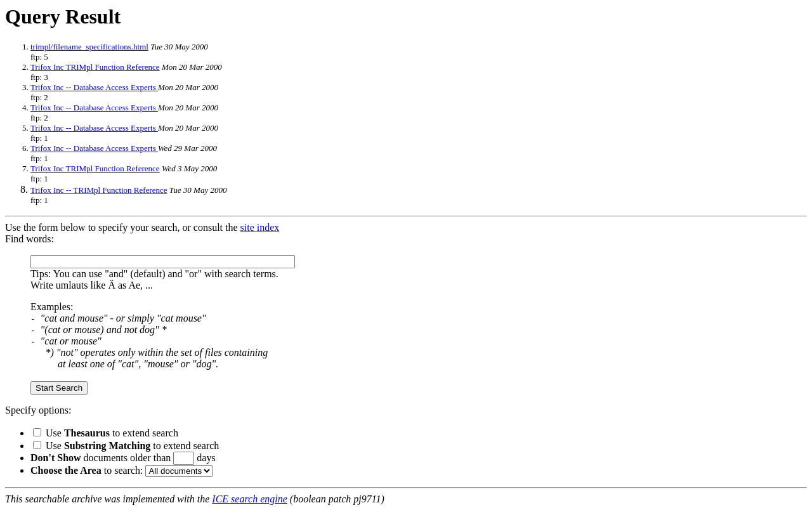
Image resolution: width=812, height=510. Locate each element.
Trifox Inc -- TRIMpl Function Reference (99, 190)
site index (260, 227)
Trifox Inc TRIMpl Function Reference (95, 67)
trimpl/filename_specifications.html (89, 47)
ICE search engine (249, 499)
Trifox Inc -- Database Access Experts (94, 87)
